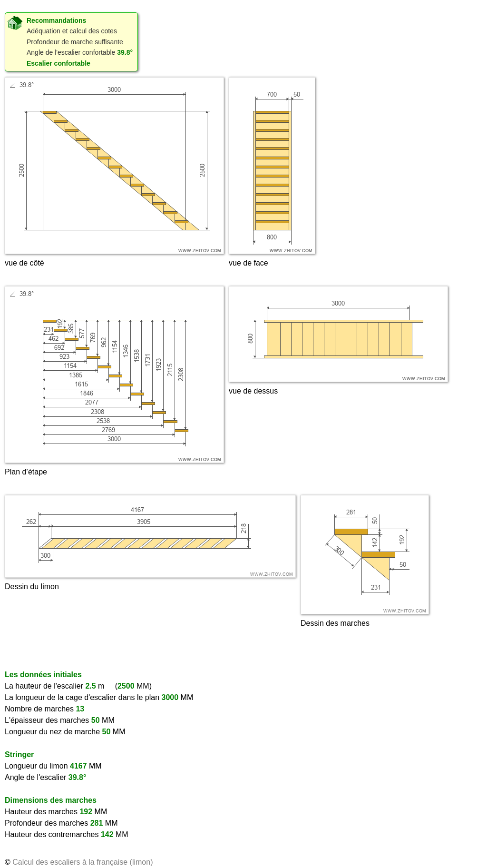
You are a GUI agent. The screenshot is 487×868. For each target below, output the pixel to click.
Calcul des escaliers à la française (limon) (83, 862)
